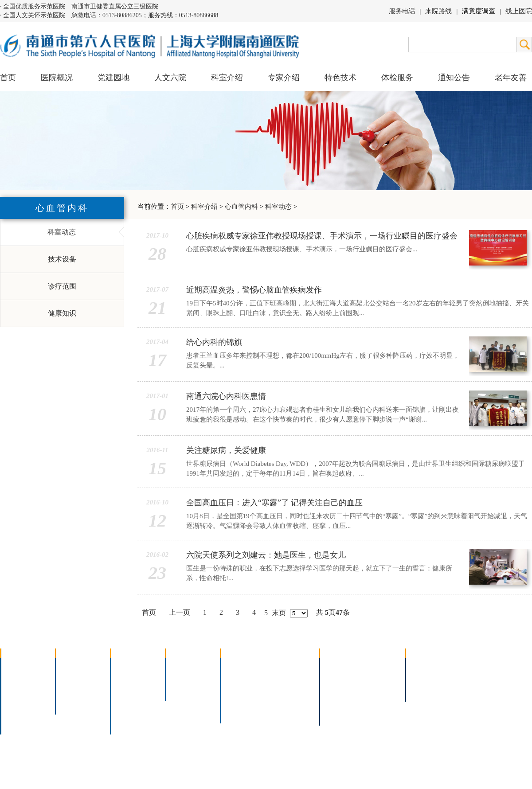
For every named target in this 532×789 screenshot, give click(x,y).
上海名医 (185, 666)
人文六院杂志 (82, 678)
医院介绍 (20, 666)
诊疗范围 (62, 286)
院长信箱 (20, 713)
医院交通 (20, 724)
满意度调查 (479, 11)
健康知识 (62, 313)
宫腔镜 (283, 701)
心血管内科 (241, 207)
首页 (8, 78)
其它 (123, 713)
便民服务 (340, 689)
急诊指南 (379, 666)
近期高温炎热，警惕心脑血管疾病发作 (254, 290)
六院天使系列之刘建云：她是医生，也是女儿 (266, 555)
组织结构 (20, 689)
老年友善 (511, 78)
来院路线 (438, 11)
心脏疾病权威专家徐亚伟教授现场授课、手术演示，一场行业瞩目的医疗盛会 (322, 236)
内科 (123, 678)
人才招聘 (426, 678)
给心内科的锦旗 (214, 342)
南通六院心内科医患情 (226, 396)
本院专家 (185, 689)
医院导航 (340, 701)
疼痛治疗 (287, 666)
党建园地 (113, 78)
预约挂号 (379, 678)
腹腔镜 (283, 689)
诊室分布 (379, 689)
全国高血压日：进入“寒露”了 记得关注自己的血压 (274, 503)
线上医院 (519, 11)
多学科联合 (134, 666)
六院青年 (75, 689)
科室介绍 (204, 207)
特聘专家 (185, 678)
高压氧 (237, 701)
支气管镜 (287, 678)
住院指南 (340, 678)
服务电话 (402, 11)
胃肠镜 (237, 689)
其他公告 (426, 689)
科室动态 (278, 207)
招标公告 (426, 666)
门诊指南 (340, 666)
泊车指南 (379, 701)
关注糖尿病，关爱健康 (226, 450)
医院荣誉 (20, 701)
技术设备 (62, 259)
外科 (123, 689)
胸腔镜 (237, 678)
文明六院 (75, 701)
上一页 (180, 612)
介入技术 (240, 666)
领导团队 (20, 678)
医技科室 (130, 701)
